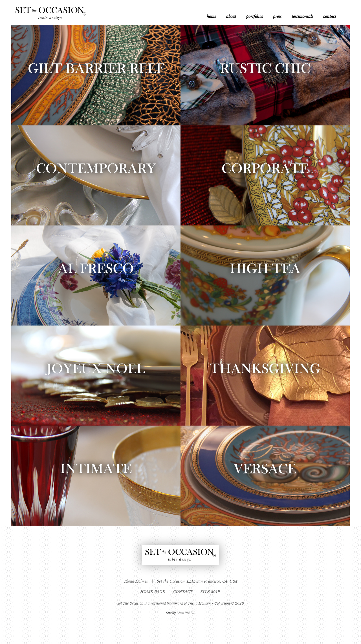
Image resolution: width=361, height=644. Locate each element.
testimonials (302, 17)
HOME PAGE (153, 592)
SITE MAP (211, 592)
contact (330, 17)
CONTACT (183, 592)
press (277, 17)
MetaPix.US (186, 613)
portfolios (255, 17)
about (231, 17)
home (211, 17)
